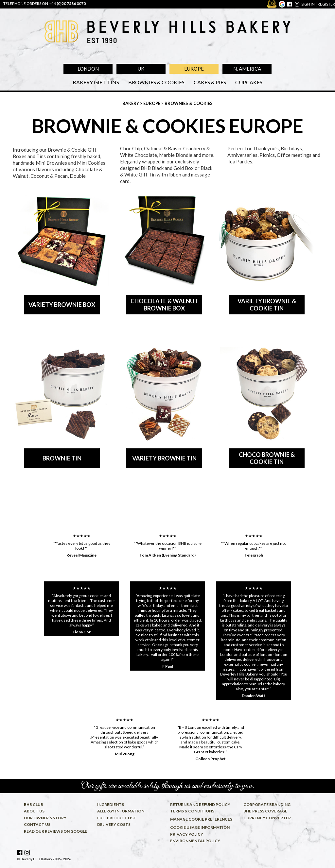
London (88, 69)
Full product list (117, 818)
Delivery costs (114, 824)
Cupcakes (249, 82)
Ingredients (111, 804)
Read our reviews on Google (55, 831)
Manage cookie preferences (201, 819)
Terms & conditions (192, 811)
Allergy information (121, 811)
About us (34, 811)
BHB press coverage (265, 811)
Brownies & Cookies (156, 82)
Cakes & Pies (210, 82)
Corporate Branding (267, 804)
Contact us (37, 824)
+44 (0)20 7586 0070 (67, 3)
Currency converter (267, 818)
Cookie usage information (200, 827)
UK (141, 69)
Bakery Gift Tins (96, 82)
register (326, 4)
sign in (308, 4)
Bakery (131, 103)
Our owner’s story (45, 818)
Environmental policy (195, 841)
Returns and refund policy (200, 804)
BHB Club (34, 804)
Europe (194, 69)
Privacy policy (187, 834)
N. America (247, 69)
